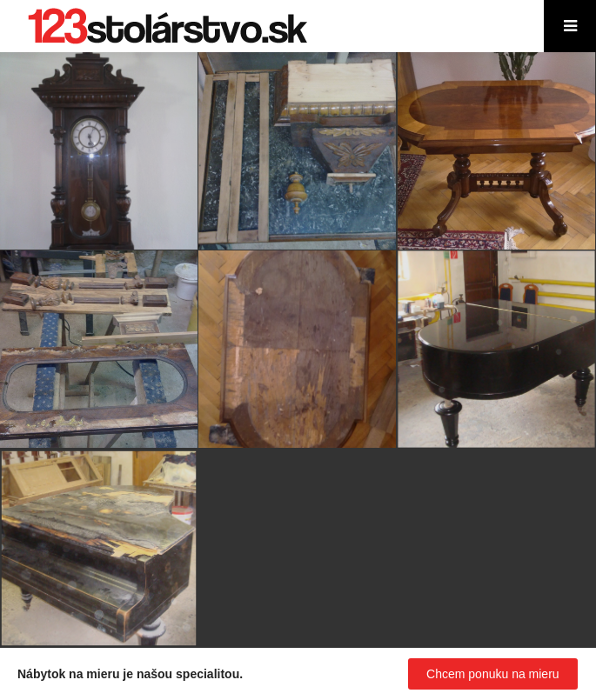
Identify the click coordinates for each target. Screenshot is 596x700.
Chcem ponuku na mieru (493, 674)
